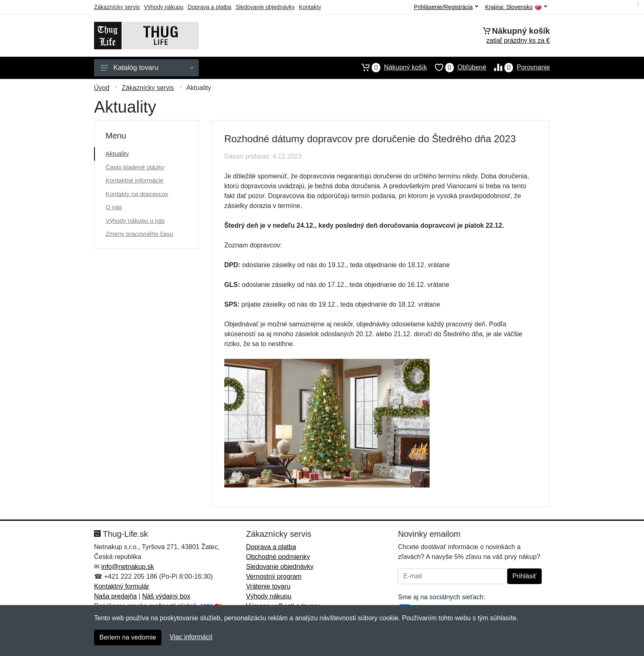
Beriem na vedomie (128, 637)
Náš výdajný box (166, 596)
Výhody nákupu (164, 7)
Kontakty (310, 7)
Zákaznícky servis (117, 7)
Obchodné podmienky (278, 557)
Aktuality (117, 154)
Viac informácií (191, 637)
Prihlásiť (524, 576)
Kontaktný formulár (122, 586)
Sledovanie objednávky (265, 7)
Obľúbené (457, 67)
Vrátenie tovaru (268, 586)
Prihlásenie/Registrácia (446, 7)
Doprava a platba (210, 7)
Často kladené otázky (135, 167)
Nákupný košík (390, 67)
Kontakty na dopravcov (137, 194)
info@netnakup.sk (127, 567)
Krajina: (516, 7)
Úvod (102, 88)
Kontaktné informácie (135, 180)
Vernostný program (274, 576)
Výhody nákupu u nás (135, 221)
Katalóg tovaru (147, 68)
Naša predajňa (115, 596)
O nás (114, 207)
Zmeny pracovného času (139, 234)
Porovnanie (518, 67)
